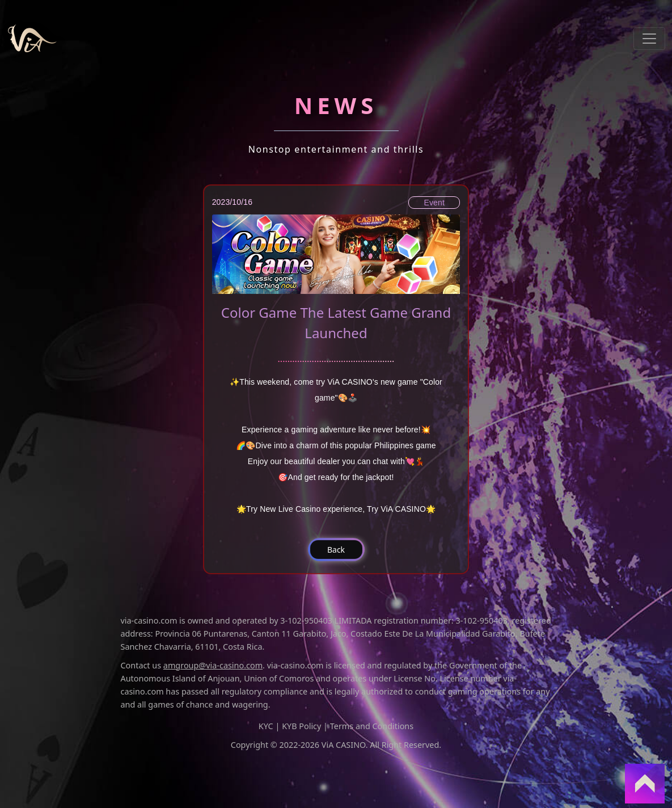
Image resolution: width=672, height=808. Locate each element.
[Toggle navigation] (649, 39)
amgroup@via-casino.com (213, 665)
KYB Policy (301, 726)
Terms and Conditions (372, 726)
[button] (336, 550)
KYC (266, 726)
